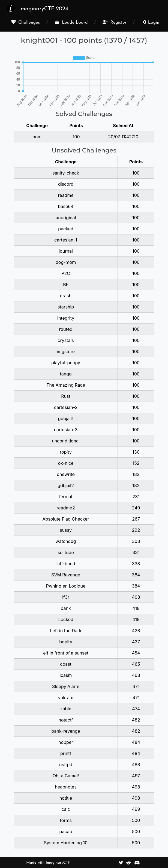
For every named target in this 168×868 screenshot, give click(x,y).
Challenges (25, 22)
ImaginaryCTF (58, 863)
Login (150, 22)
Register (115, 22)
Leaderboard (71, 22)
